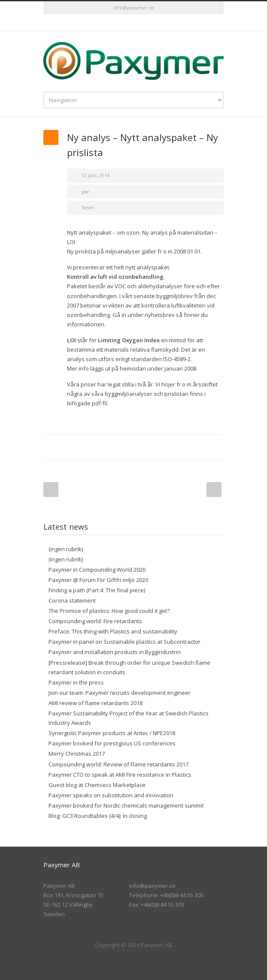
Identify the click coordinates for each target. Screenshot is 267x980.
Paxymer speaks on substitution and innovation (111, 795)
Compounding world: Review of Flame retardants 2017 (118, 764)
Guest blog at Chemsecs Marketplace (97, 785)
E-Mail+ (215, 447)
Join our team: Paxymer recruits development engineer (120, 693)
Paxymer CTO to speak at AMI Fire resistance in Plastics (120, 775)
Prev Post (51, 490)
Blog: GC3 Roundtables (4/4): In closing (98, 816)
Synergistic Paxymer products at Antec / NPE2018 (112, 733)
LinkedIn (133, 23)
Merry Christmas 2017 (77, 754)
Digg (164, 447)
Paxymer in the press (76, 682)
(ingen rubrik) (66, 549)
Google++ (198, 447)
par (85, 191)
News (88, 207)
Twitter (116, 23)
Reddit (146, 447)
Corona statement (72, 600)
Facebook (95, 447)
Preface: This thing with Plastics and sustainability (113, 631)
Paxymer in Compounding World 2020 (97, 570)
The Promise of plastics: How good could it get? (109, 611)
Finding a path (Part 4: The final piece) (97, 590)
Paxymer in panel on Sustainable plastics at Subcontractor (124, 642)
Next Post (214, 490)
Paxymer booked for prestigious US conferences (112, 743)
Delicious (181, 447)
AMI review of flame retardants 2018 (96, 703)
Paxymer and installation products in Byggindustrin (115, 652)
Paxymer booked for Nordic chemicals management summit (126, 805)
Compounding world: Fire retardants (95, 621)
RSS (151, 23)
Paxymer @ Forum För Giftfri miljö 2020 (98, 580)
